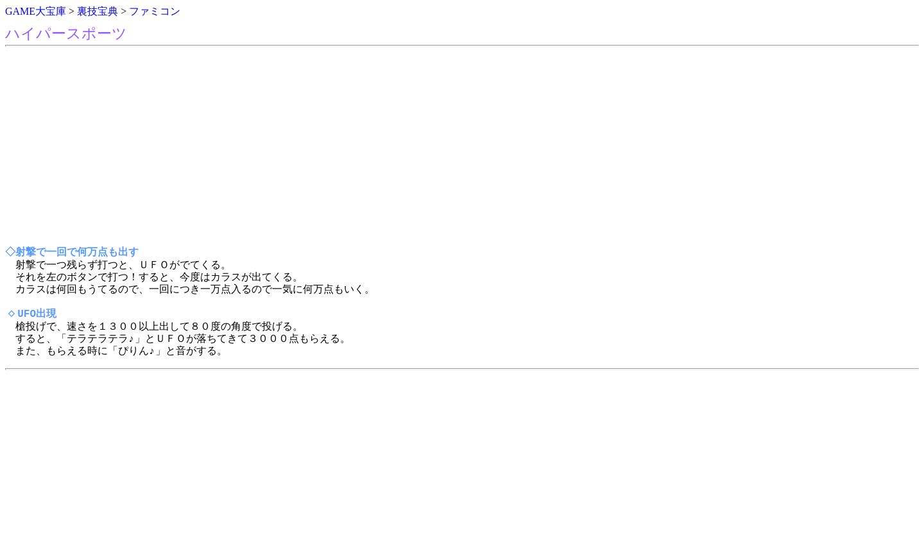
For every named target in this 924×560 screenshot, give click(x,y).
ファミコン (155, 11)
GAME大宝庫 (36, 11)
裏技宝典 (98, 11)
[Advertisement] (390, 147)
